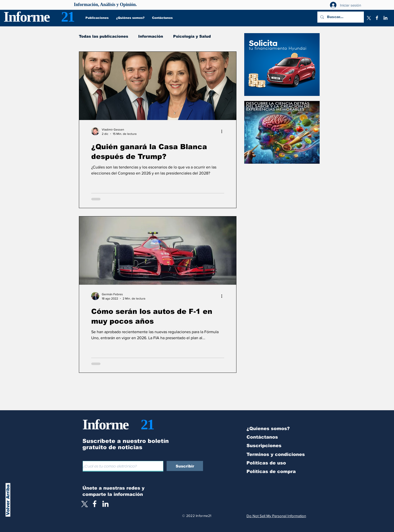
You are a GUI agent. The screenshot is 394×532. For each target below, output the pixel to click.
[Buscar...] (340, 17)
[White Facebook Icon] (95, 504)
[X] (368, 18)
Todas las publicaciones (104, 36)
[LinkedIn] (385, 18)
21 (68, 17)
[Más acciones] (223, 131)
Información (151, 36)
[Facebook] (377, 18)
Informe (27, 17)
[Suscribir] (185, 466)
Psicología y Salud (192, 36)
